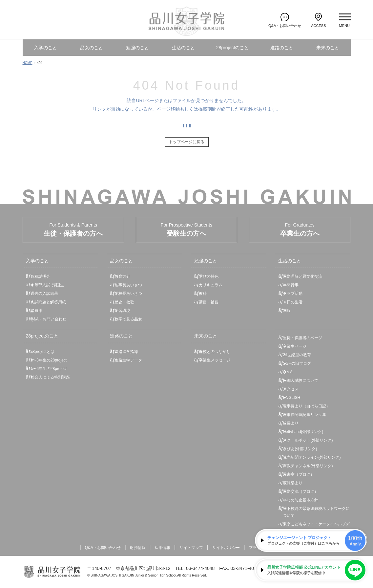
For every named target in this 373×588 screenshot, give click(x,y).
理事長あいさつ (128, 285)
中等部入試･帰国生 (47, 285)
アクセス (291, 389)
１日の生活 (293, 302)
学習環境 (122, 311)
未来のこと (328, 48)
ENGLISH (291, 398)
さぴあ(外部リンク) (300, 449)
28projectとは (42, 352)
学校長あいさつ (128, 294)
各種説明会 (40, 276)
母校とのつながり (215, 352)
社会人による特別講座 (50, 377)
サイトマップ (191, 548)
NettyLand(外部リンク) (303, 432)
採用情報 (162, 548)
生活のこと (183, 48)
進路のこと (282, 48)
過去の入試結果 (44, 294)
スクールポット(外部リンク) (308, 440)
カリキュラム (211, 285)
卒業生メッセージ (215, 360)
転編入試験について (300, 381)
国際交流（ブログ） (300, 491)
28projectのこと (233, 48)
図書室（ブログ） (299, 474)
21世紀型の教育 (297, 355)
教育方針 (122, 276)
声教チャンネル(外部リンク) (308, 466)
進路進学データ (128, 360)
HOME (28, 63)
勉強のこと (137, 48)
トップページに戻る (187, 142)
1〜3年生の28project (49, 360)
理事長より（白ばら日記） (306, 406)
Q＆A (288, 372)
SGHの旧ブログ (297, 363)
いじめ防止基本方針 (300, 500)
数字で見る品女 (128, 319)
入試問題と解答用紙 (48, 302)
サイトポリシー (226, 548)
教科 (203, 294)
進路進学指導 (126, 352)
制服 (287, 311)
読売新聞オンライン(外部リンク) (312, 457)
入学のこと (46, 48)
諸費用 (36, 311)
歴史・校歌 (124, 302)
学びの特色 (209, 276)
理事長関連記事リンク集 (304, 415)
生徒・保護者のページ (302, 338)
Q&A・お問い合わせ (48, 319)
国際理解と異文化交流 (302, 276)
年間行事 (291, 285)
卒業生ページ (295, 346)
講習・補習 (209, 302)
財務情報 (138, 548)
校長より (291, 423)
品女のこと (92, 48)
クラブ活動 (293, 294)
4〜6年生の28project (49, 369)
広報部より (293, 483)
